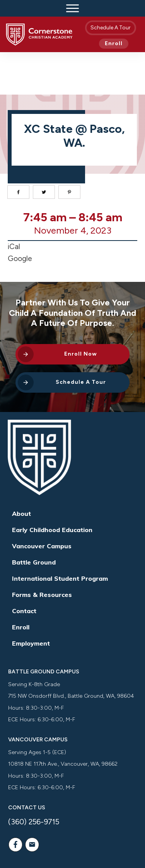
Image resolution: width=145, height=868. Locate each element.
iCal (14, 204)
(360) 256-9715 (34, 780)
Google (20, 216)
